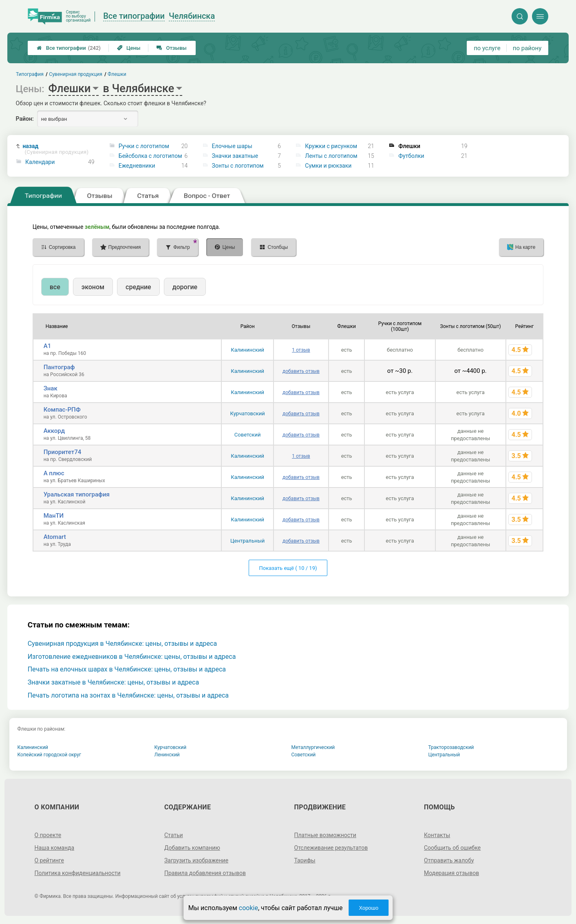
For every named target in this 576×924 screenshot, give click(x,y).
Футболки (411, 156)
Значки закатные (235, 156)
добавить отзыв (301, 371)
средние (138, 287)
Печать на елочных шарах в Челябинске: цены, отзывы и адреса (127, 669)
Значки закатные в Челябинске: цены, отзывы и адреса (113, 682)
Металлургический (313, 747)
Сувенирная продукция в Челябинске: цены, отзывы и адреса (122, 644)
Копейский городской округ (50, 755)
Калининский (247, 350)
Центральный (247, 541)
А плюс (54, 473)
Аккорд (54, 431)
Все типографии (69, 48)
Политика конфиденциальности (77, 873)
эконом (93, 287)
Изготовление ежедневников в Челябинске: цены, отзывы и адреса (132, 657)
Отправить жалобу (449, 860)
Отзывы (171, 48)
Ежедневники (137, 166)
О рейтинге (49, 860)
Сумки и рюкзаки (328, 166)
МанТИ (54, 516)
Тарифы (305, 860)
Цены (129, 48)
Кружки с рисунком (331, 146)
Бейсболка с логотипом (150, 156)
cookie (248, 908)
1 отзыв (301, 350)
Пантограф (59, 367)
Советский (248, 435)
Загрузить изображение (196, 860)
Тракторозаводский (451, 747)
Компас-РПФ (62, 410)
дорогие (185, 287)
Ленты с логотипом (331, 156)
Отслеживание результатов (331, 848)
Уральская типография (77, 494)
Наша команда (54, 848)
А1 (47, 346)
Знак (51, 388)
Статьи (174, 835)
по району (527, 48)
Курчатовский (248, 413)
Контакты (437, 835)
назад (55, 149)
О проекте (48, 835)
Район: (25, 119)
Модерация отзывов (451, 873)
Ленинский (167, 755)
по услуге (487, 48)
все (55, 287)
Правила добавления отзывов (205, 873)
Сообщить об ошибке (452, 848)
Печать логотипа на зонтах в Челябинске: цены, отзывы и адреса (128, 695)
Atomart (55, 537)
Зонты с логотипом (238, 166)
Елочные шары (232, 146)
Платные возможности (325, 835)
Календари (40, 162)
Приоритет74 (63, 452)
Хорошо (369, 908)
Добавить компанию (192, 848)
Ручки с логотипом (144, 146)
